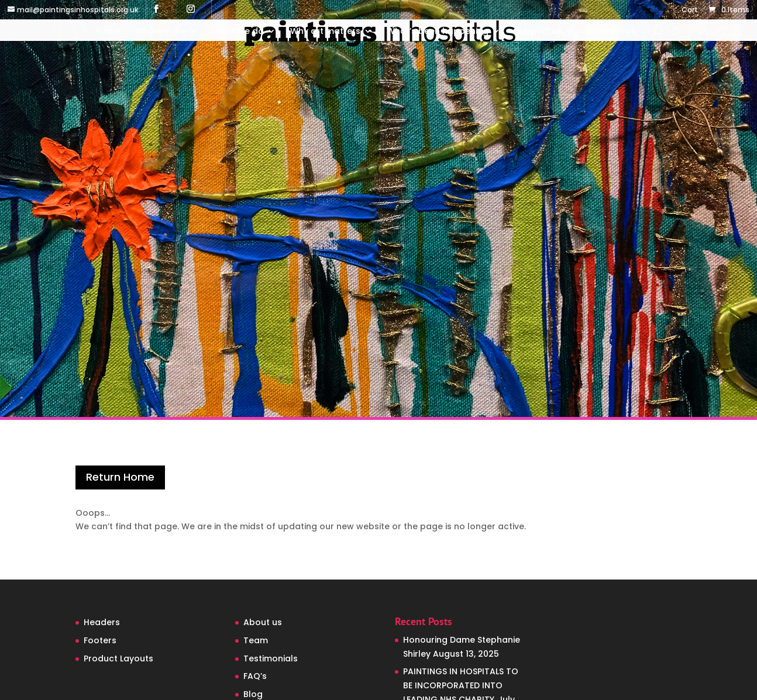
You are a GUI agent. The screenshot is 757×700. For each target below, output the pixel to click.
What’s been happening (438, 32)
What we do (238, 32)
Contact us (612, 32)
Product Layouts (118, 658)
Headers (102, 622)
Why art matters (325, 32)
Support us (538, 32)
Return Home (120, 477)
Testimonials (271, 658)
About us (263, 622)
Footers (100, 640)
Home (108, 32)
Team (256, 640)
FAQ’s (255, 676)
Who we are (161, 32)
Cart (690, 11)
